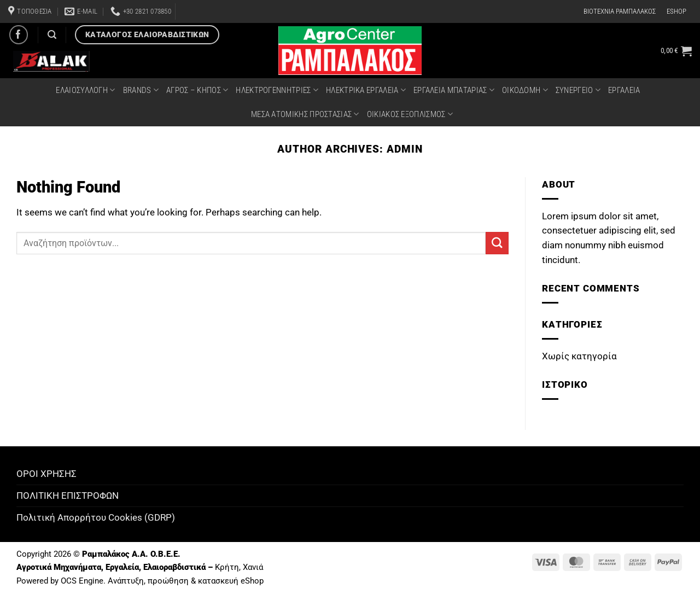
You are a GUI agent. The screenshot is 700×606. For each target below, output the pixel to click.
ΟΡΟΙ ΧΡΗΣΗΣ (46, 474)
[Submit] (497, 243)
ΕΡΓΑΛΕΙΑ (624, 90)
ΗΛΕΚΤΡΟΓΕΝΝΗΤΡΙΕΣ (277, 90)
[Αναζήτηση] (52, 35)
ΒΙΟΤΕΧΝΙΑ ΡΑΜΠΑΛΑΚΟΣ (620, 11)
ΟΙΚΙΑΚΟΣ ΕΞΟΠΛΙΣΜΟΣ (410, 114)
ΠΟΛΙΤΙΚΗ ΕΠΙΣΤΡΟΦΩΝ (68, 496)
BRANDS (141, 90)
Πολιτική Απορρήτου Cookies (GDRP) (96, 517)
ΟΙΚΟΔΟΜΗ (525, 90)
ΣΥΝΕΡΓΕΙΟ (578, 90)
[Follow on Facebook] (19, 35)
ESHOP (676, 11)
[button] (676, 51)
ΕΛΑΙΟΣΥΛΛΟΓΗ (85, 90)
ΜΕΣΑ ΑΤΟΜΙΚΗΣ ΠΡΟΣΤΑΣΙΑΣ (305, 114)
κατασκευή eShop (231, 581)
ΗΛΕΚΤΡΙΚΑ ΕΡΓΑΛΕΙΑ (366, 90)
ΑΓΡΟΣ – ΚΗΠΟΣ (197, 90)
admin (405, 149)
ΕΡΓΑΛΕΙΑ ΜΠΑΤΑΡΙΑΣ (454, 90)
